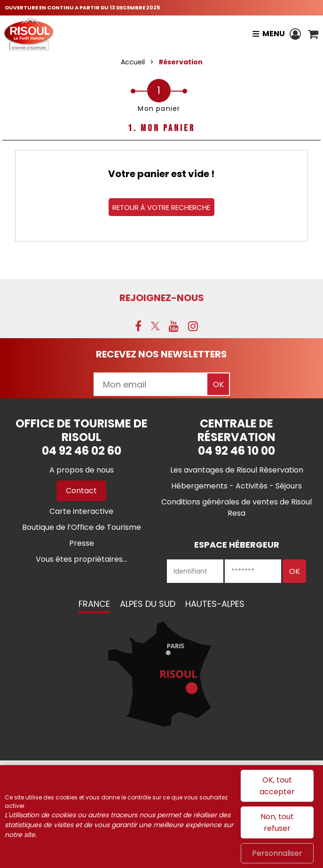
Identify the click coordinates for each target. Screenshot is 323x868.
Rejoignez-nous (162, 298)
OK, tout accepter (277, 786)
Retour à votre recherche (161, 207)
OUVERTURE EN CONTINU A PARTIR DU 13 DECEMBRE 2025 (82, 8)
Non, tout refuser (277, 822)
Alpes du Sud (148, 604)
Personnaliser (277, 853)
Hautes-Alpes (215, 604)
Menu (274, 34)
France (94, 604)
